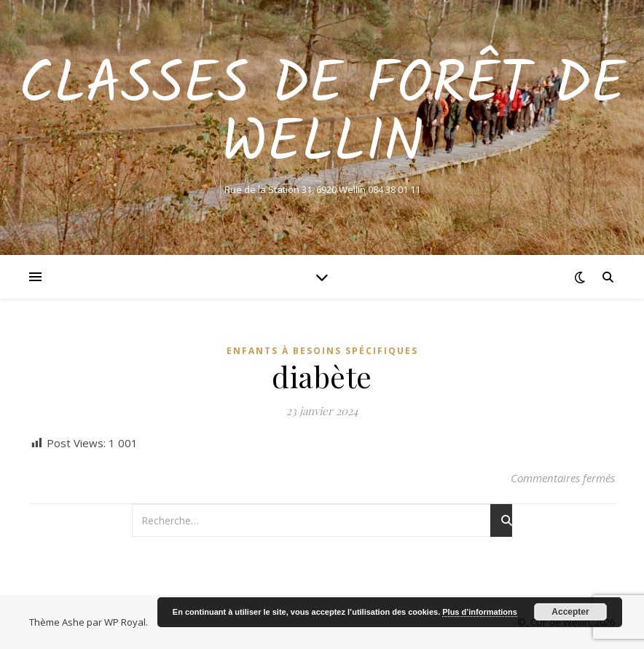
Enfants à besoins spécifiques (322, 351)
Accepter (570, 612)
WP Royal (125, 622)
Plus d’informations (480, 612)
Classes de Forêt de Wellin (322, 115)
